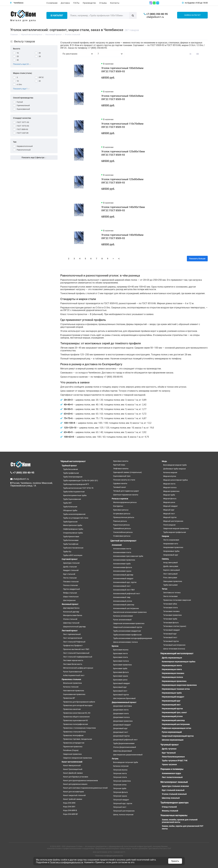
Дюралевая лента (121, 710)
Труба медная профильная (175, 532)
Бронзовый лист (120, 691)
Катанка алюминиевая (123, 616)
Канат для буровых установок (76, 777)
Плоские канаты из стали (124, 480)
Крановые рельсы (121, 510)
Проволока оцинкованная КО (75, 720)
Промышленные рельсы (124, 517)
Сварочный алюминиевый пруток (128, 627)
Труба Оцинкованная (72, 499)
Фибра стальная (70, 593)
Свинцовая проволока (173, 581)
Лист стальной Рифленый (74, 642)
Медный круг (169, 510)
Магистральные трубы (73, 525)
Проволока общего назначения (76, 717)
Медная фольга (170, 499)
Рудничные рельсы (121, 525)
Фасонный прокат (70, 604)
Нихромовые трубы (171, 551)
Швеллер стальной (71, 623)
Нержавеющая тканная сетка (176, 689)
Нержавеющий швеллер (173, 720)
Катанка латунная (121, 766)
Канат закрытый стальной (74, 795)
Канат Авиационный (72, 765)
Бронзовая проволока (122, 665)
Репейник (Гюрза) (71, 750)
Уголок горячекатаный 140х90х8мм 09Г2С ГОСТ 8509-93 (122, 237)
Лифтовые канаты (121, 469)
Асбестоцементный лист (74, 675)
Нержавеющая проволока (174, 681)
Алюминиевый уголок (123, 601)
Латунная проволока (122, 781)
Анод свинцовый (170, 563)
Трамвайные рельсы (122, 528)
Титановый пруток (171, 641)
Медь (164, 461)
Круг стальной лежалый (173, 790)
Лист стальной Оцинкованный (76, 653)
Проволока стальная (71, 679)
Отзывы (103, 3)
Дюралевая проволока (123, 721)
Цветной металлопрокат (123, 541)
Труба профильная (71, 473)
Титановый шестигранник (174, 645)
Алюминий (117, 545)
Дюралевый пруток (121, 736)
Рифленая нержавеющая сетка (176, 728)
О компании (52, 3)
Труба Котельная (70, 507)
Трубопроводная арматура (174, 803)
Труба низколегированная (74, 514)
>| (119, 259)
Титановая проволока (172, 615)
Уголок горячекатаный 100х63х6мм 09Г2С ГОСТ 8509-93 (122, 70)
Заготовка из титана (172, 593)
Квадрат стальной (71, 570)
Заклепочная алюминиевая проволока (130, 612)
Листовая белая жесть (73, 664)
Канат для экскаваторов (73, 792)
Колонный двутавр (71, 612)
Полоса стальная (70, 585)
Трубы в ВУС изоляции (73, 555)
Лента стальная (70, 578)
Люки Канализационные (173, 757)
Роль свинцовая (170, 578)
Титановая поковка (171, 611)
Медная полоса (170, 487)
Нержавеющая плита (172, 669)
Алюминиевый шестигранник (126, 608)
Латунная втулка (120, 770)
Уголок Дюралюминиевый (125, 747)
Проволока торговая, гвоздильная (78, 739)
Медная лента (169, 484)
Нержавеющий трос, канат (174, 712)
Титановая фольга (171, 623)
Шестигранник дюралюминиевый (128, 755)
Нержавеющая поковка (173, 673)
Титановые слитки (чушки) (175, 626)
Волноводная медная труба (175, 465)
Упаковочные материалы (174, 815)
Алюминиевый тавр (122, 597)
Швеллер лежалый (171, 798)
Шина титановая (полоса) (174, 649)
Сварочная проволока (72, 754)
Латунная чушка (120, 796)
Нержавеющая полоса (172, 677)
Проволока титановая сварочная (177, 600)
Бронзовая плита (120, 657)
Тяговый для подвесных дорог (126, 491)
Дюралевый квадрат (122, 725)
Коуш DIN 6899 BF (70, 814)
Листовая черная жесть (73, 660)
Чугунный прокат (170, 745)
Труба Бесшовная (70, 469)
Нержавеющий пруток (172, 709)
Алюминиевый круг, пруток (125, 582)
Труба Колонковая (71, 540)
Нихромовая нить (171, 544)
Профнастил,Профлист (73, 646)
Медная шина (169, 502)
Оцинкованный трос (122, 476)
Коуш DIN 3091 (69, 807)
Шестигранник (69, 600)
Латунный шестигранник (124, 811)
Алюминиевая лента (122, 549)
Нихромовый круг (171, 555)
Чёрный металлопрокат (73, 461)
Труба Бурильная (70, 522)
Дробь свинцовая (171, 566)
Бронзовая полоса (121, 661)
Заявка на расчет (192, 15)
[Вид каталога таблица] (205, 54)
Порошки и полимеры (172, 769)
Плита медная (169, 525)
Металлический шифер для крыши (78, 668)
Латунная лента (120, 773)
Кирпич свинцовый (171, 570)
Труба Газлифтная (71, 544)
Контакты (115, 3)
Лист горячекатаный (72, 634)
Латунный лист (120, 807)
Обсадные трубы (70, 510)
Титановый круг (170, 634)
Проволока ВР (69, 698)
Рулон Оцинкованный (73, 672)
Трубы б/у (67, 552)
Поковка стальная (71, 582)
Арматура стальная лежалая (175, 786)
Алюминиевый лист (122, 586)
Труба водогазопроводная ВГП (76, 484)
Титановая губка (170, 604)
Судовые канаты (120, 483)
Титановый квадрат (172, 630)
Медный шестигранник (173, 521)
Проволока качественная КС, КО (77, 713)
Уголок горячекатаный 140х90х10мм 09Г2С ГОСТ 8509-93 (123, 209)
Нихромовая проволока (173, 547)
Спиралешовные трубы (73, 533)
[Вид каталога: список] (197, 54)
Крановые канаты (121, 461)
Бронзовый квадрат (122, 683)
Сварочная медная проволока (176, 528)
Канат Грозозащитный (73, 769)
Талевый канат (120, 487)
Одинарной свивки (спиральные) (127, 472)
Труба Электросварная (73, 477)
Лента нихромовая (171, 540)
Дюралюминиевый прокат (124, 702)
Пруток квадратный (71, 589)
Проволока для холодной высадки (78, 705)
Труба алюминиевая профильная (127, 635)
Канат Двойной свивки (73, 773)
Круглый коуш (119, 465)
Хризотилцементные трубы (75, 495)
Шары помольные (71, 597)
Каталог (57, 16)
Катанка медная (170, 472)
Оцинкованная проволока (74, 694)
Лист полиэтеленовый (172, 777)
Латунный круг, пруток (123, 803)
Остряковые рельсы (122, 514)
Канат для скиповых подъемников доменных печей (85, 788)
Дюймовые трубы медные (174, 469)
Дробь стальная (70, 567)
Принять (175, 861)
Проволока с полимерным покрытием (79, 728)
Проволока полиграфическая (75, 724)
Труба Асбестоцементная (74, 492)
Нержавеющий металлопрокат (177, 653)
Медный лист (169, 514)
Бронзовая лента (120, 653)
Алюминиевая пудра (171, 773)
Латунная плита (120, 777)
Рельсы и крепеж (120, 499)
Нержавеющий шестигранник (176, 724)
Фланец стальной (170, 811)
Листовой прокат (70, 631)
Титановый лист (170, 637)
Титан (165, 589)
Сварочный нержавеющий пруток (178, 736)
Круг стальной (69, 574)
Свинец (165, 559)
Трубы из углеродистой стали (76, 518)
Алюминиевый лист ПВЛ (124, 590)
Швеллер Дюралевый (122, 751)
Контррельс (118, 506)
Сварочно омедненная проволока (77, 758)
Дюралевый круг (120, 728)
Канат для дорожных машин (75, 784)
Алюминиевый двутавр (123, 575)
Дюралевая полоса (121, 717)
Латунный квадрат (121, 800)
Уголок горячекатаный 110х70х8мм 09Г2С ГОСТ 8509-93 (122, 125)
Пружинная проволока (73, 747)
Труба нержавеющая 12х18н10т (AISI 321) (81, 481)
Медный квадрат (170, 506)
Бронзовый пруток (121, 695)
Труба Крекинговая (71, 537)
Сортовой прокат (70, 559)
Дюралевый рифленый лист (125, 740)
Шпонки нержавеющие (173, 740)
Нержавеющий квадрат (173, 697)
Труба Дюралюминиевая (124, 743)
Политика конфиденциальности (109, 856)
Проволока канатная (72, 709)
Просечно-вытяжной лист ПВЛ (76, 649)
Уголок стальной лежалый (174, 794)
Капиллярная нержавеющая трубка (179, 662)
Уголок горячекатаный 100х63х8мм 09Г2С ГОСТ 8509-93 (122, 98)
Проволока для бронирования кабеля (79, 702)
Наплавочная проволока (74, 691)
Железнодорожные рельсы (125, 502)
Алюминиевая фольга (123, 567)
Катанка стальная (71, 687)
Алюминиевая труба (122, 564)
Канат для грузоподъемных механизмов (80, 780)
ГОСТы (76, 3)
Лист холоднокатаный (73, 638)
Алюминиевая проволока (124, 560)
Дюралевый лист (121, 732)
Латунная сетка (120, 785)
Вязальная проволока (72, 683)
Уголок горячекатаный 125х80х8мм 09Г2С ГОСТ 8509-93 (122, 181)
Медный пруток (170, 517)
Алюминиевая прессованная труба (128, 556)
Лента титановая (170, 596)
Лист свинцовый (170, 574)
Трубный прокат (69, 466)
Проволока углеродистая (74, 743)
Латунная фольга (120, 792)
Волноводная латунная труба (126, 762)
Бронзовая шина (120, 680)
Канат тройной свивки (73, 799)
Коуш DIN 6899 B (70, 810)
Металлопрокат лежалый (174, 782)
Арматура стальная (71, 563)
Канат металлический (72, 762)
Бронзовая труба (120, 668)
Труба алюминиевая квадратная (127, 631)
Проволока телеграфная (73, 735)
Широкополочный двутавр (74, 627)
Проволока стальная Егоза (74, 732)
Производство (89, 3)
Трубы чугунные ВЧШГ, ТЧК (175, 761)
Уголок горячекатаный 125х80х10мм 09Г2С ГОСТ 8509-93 (123, 153)
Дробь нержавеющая (172, 658)
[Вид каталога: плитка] (190, 54)
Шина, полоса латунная (123, 815)
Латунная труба (120, 788)
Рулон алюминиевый (122, 620)
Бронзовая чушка (121, 676)
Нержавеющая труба (172, 693)
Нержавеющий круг (171, 701)
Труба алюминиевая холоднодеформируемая (133, 638)
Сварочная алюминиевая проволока (129, 623)
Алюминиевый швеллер (124, 605)
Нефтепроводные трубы (73, 529)
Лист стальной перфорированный (78, 657)
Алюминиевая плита (122, 552)
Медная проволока (171, 491)
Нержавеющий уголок (172, 716)
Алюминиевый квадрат (123, 579)
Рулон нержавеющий (172, 732)
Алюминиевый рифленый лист (127, 594)
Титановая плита (170, 608)
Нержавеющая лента (172, 665)
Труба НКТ (67, 503)
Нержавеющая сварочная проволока (179, 685)
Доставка (65, 3)
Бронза (115, 646)
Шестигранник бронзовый (124, 698)
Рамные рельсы (120, 521)
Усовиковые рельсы (122, 536)
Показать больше (197, 259)
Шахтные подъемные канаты (126, 495)
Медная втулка (170, 476)
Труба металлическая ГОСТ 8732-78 (78, 488)
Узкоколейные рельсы (123, 532)
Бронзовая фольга (121, 672)
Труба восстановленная (73, 548)
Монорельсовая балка (73, 615)
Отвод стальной (169, 807)
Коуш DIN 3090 (69, 803)
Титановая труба (170, 619)
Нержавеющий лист (171, 705)
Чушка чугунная (169, 764)
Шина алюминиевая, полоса (125, 642)
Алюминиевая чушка (122, 571)
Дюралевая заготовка (122, 706)
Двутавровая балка (71, 608)
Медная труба (169, 495)
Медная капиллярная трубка (175, 480)
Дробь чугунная (169, 749)
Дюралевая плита (121, 713)
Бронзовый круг (120, 687)
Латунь (115, 759)
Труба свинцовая (170, 585)
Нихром (165, 536)
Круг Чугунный (169, 753)
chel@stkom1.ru (155, 17)
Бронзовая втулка (121, 650)
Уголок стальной (70, 619)
